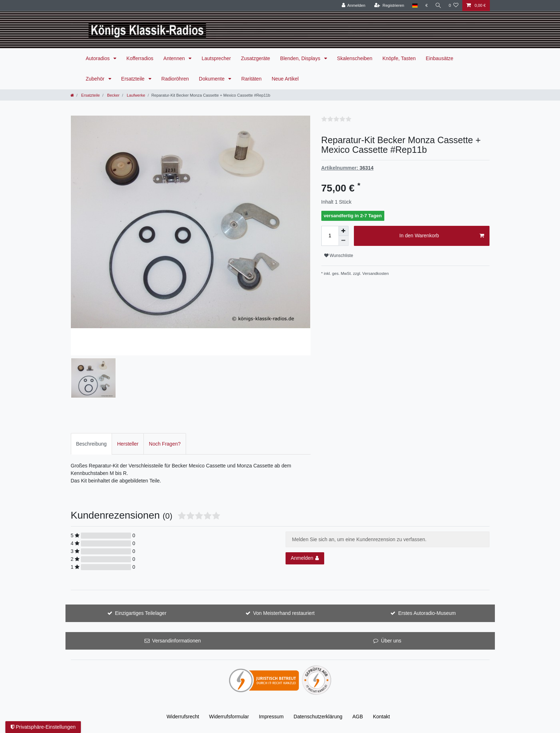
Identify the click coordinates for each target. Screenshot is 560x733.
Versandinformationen (176, 641)
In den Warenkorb (442, 236)
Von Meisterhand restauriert (284, 613)
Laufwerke (135, 95)
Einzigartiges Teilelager (141, 613)
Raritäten (251, 79)
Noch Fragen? (165, 444)
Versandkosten (376, 273)
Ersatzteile (134, 79)
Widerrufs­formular (229, 717)
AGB (358, 717)
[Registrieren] (388, 6)
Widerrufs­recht (183, 717)
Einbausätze (440, 58)
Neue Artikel (285, 79)
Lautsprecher (216, 58)
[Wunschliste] (454, 6)
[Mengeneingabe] (330, 236)
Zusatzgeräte (255, 58)
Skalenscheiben (355, 58)
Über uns (391, 641)
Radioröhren (175, 79)
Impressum (271, 717)
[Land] (413, 6)
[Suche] (438, 6)
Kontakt (381, 717)
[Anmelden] (352, 6)
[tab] (92, 444)
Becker (113, 95)
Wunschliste (339, 256)
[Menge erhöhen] (344, 231)
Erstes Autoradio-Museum (427, 613)
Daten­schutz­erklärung (318, 717)
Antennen (175, 58)
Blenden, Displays (301, 58)
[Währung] (425, 6)
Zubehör (96, 79)
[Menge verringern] (344, 241)
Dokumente (212, 79)
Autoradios (99, 58)
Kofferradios (140, 58)
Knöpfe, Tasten (399, 58)
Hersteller (128, 444)
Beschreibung (92, 444)
